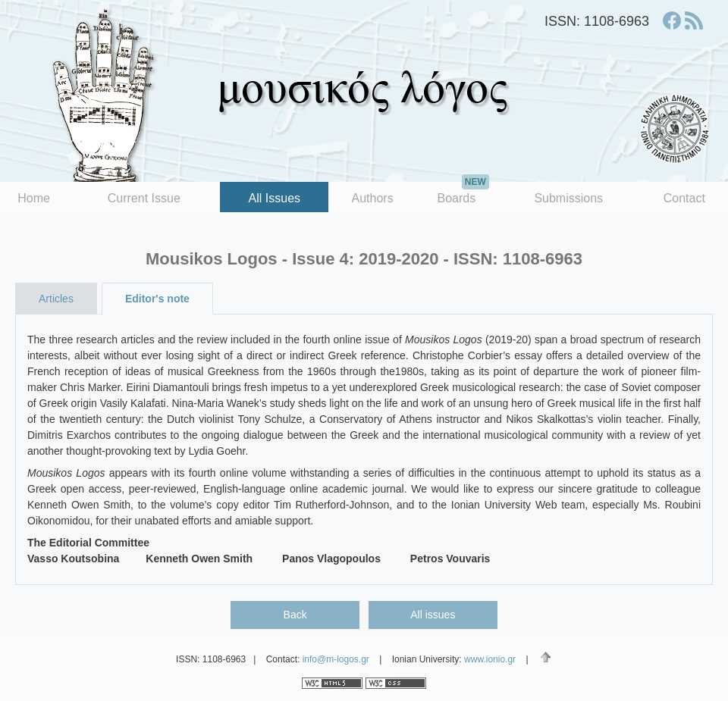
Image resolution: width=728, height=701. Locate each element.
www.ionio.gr (490, 659)
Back (295, 615)
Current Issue (144, 198)
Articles (56, 299)
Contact (684, 198)
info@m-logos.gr (336, 659)
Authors (373, 198)
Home (34, 198)
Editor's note (157, 299)
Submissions (568, 198)
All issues (433, 615)
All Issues (275, 198)
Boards (463, 193)
